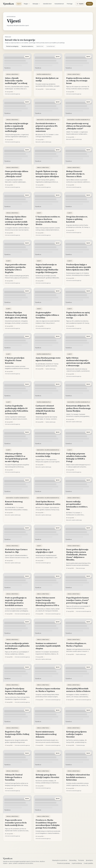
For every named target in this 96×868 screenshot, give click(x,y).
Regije (27, 4)
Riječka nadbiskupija (44, 74)
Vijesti (19, 4)
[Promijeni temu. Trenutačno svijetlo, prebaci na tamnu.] (80, 4)
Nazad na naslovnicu (27, 46)
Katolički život (47, 4)
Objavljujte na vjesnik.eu (60, 860)
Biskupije (36, 4)
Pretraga (70, 4)
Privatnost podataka (64, 863)
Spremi (27, 57)
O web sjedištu (88, 863)
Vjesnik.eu (8, 4)
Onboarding (73, 860)
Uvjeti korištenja (77, 863)
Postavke (81, 860)
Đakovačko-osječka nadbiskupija (48, 120)
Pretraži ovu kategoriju (12, 46)
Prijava (89, 4)
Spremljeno (89, 860)
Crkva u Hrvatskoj (12, 74)
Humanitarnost (59, 4)
